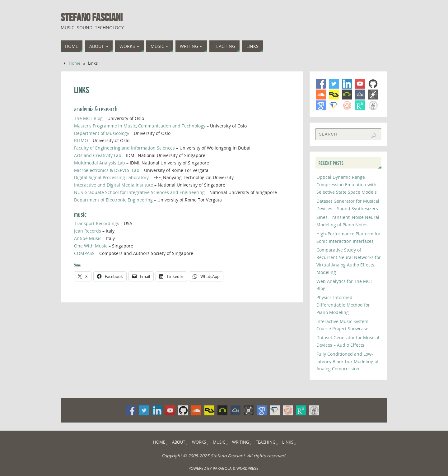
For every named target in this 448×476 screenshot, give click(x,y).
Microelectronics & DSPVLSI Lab (107, 170)
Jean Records (88, 231)
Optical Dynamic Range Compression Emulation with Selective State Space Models (347, 185)
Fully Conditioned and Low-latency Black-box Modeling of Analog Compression (348, 361)
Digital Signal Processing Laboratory (111, 177)
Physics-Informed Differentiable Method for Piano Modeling (343, 305)
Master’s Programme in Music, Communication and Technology (140, 126)
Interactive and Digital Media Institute (114, 185)
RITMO (81, 140)
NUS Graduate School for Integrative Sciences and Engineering (139, 192)
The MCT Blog (88, 118)
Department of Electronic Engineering (113, 200)
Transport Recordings (97, 223)
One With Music (91, 246)
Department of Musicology (102, 133)
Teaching (266, 442)
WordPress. (248, 468)
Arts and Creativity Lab (98, 155)
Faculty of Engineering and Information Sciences (124, 148)
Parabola (222, 468)
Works (199, 442)
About (179, 442)
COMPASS (84, 253)
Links (288, 442)
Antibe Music (88, 238)
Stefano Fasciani (92, 17)
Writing (240, 442)
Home (75, 63)
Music (219, 442)
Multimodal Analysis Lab (100, 163)
